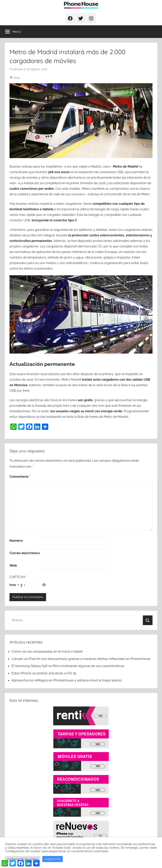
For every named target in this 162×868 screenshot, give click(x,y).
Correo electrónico (25, 553)
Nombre (16, 541)
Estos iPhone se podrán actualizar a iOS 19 (44, 673)
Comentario (20, 476)
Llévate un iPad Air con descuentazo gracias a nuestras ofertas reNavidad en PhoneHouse (81, 659)
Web (13, 565)
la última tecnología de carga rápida (103, 209)
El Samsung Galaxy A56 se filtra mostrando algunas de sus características (68, 666)
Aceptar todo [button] (53, 859)
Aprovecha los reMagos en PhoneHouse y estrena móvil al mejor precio (67, 680)
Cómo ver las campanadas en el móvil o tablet (47, 651)
